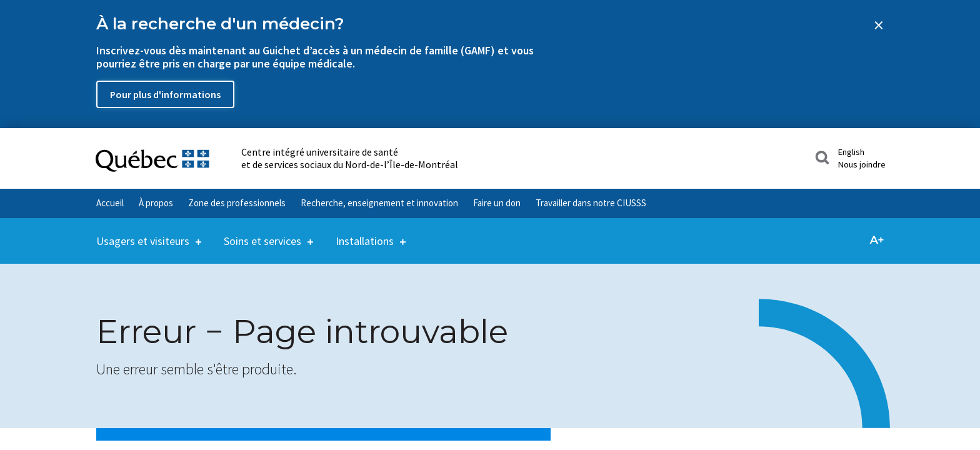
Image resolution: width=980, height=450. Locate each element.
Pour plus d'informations (165, 94)
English (851, 152)
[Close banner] (879, 25)
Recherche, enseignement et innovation (379, 203)
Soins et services (262, 233)
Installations (365, 233)
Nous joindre (862, 164)
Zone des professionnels (237, 203)
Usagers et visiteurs (143, 233)
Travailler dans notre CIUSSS (591, 203)
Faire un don (497, 203)
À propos (156, 203)
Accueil (110, 203)
